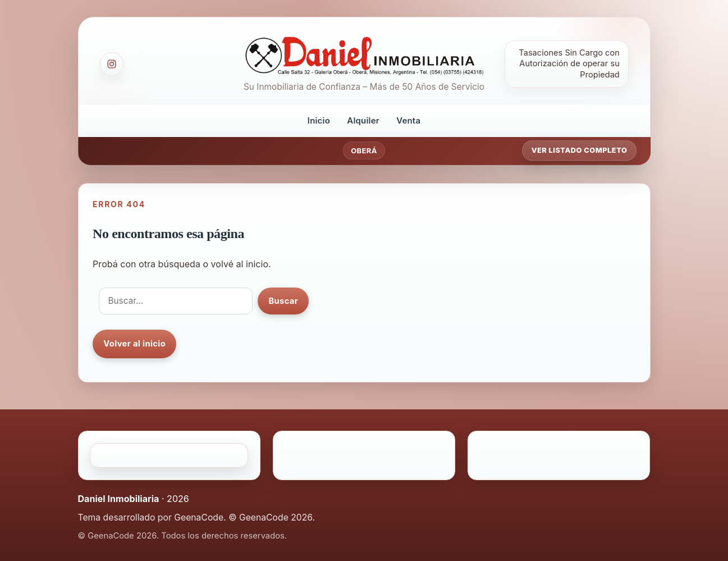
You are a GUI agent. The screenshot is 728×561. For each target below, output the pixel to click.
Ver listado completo (580, 150)
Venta (408, 120)
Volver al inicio (134, 344)
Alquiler (363, 120)
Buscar (283, 301)
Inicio (319, 120)
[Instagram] (112, 64)
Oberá (364, 150)
